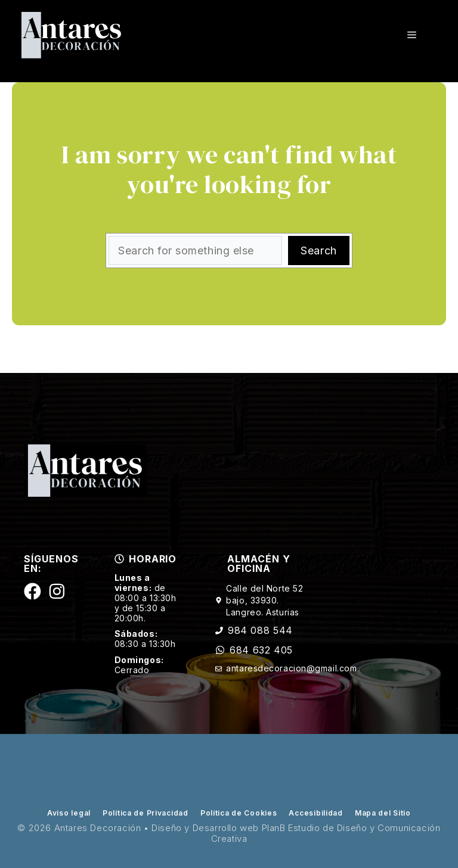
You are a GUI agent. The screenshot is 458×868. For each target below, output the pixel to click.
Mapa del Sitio (383, 813)
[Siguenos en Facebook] (33, 591)
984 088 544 (260, 630)
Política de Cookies (239, 813)
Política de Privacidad (146, 813)
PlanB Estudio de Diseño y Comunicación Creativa (326, 833)
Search (318, 251)
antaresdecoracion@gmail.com (291, 668)
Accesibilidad (315, 813)
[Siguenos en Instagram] (57, 591)
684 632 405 (261, 650)
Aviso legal (69, 813)
